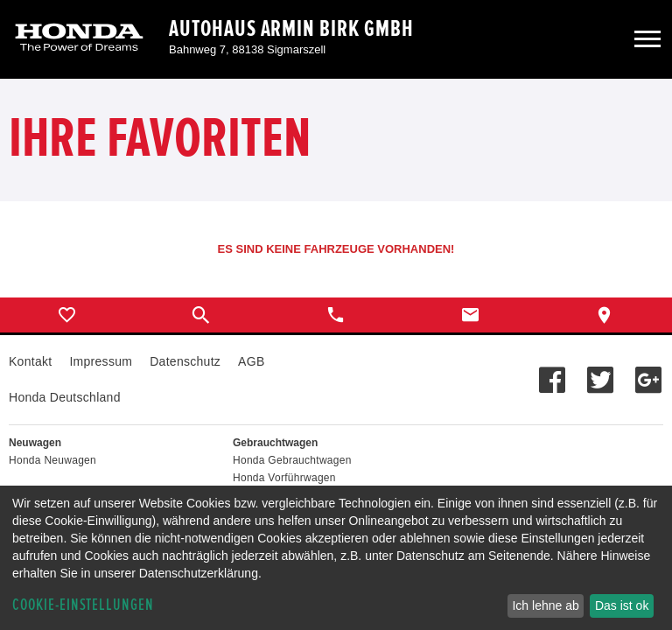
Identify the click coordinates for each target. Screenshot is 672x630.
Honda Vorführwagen (284, 478)
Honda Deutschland (65, 397)
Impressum (101, 361)
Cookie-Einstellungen (83, 605)
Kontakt (30, 361)
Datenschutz (185, 361)
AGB (251, 361)
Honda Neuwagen (52, 460)
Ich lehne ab (545, 605)
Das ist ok (622, 605)
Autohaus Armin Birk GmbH (291, 29)
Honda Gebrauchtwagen (292, 460)
